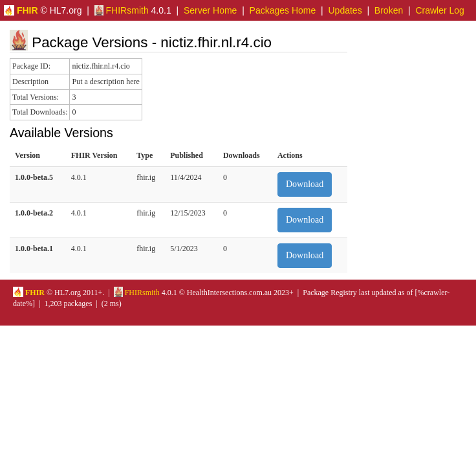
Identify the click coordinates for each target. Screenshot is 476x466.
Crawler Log (439, 10)
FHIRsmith (122, 10)
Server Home (210, 10)
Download (305, 184)
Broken (389, 10)
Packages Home (283, 10)
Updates (345, 10)
